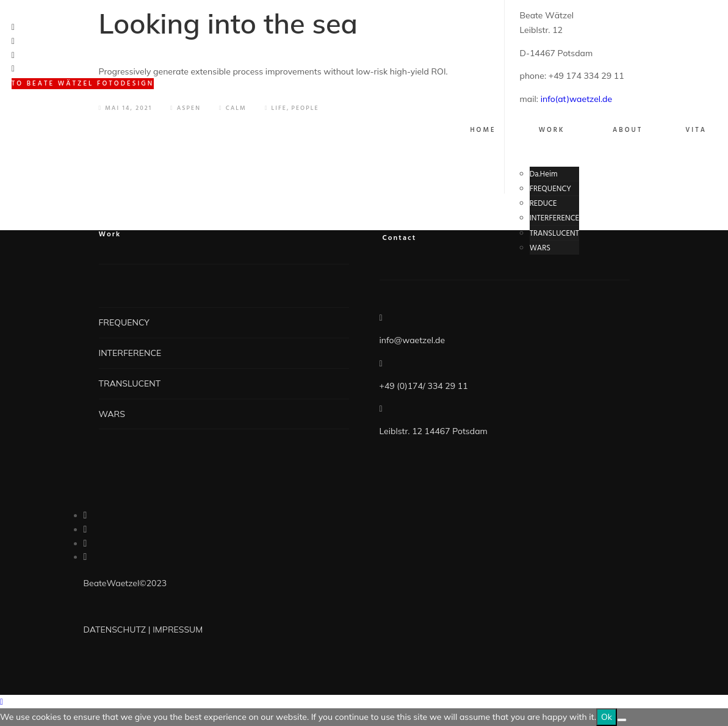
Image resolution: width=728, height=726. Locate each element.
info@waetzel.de (413, 340)
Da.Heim (544, 174)
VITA (696, 130)
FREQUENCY (550, 189)
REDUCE (543, 204)
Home (483, 130)
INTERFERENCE (554, 218)
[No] (622, 720)
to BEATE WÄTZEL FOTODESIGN (83, 84)
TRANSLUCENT (554, 234)
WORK (552, 130)
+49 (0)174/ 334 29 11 (424, 386)
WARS (540, 248)
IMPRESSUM (178, 630)
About (628, 130)
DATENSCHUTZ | (118, 630)
